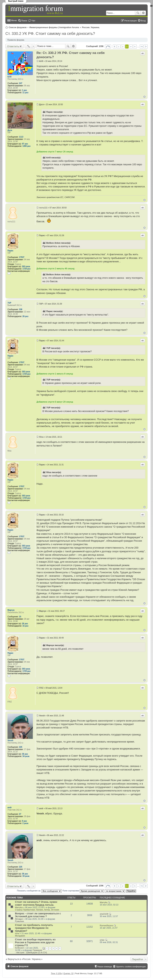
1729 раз (27, 269)
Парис (10, 251)
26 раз (25, 316)
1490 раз (27, 146)
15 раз (25, 626)
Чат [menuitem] (33, 21)
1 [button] (119, 47)
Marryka (19, 907)
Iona (17, 933)
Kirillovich (19, 948)
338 (21, 309)
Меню (14, 20)
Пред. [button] (115, 47)
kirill (10, 77)
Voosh (10, 740)
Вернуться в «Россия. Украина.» (25, 959)
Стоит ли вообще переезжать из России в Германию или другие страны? (35, 942)
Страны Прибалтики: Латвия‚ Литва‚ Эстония (37, 910)
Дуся (10, 130)
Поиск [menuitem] (24, 21)
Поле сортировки (83, 891)
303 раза (26, 266)
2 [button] (123, 47)
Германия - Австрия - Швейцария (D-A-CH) (31, 951)
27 (20, 814)
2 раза (25, 823)
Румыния (19, 921)
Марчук (11, 610)
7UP (9, 303)
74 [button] (142, 47)
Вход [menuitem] (143, 21)
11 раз (25, 93)
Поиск (138, 13)
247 (21, 83)
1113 (21, 137)
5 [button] (135, 47)
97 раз (25, 144)
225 (21, 747)
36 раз (25, 754)
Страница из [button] (108, 47)
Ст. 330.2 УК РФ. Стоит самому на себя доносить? (50, 34)
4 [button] (131, 47)
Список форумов (18, 27)
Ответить (13, 46)
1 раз (25, 90)
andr (10, 808)
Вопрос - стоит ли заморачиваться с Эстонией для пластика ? (38, 915)
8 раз (25, 821)
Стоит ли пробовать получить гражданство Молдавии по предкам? (34, 928)
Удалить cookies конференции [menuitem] (131, 967)
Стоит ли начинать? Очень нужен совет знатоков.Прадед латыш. (36, 903)
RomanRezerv (106, 925)
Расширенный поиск (143, 13)
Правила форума (16, 40)
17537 (22, 257)
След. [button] (146, 47)
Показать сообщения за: (39, 891)
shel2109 (104, 914)
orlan (102, 940)
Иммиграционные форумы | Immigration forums (54, 27)
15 (20, 617)
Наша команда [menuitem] (105, 967)
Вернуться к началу (144, 97)
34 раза (26, 756)
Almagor (19, 919)
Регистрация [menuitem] (131, 21)
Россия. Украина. (91, 27)
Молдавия (20, 936)
